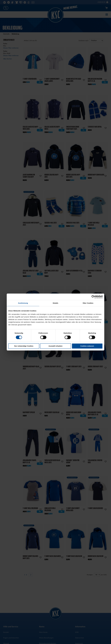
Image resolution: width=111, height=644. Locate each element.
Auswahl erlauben (55, 346)
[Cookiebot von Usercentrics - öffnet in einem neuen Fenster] (93, 297)
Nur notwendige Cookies (24, 346)
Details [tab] (55, 303)
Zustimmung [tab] (23, 303)
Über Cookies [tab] (88, 303)
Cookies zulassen (87, 346)
